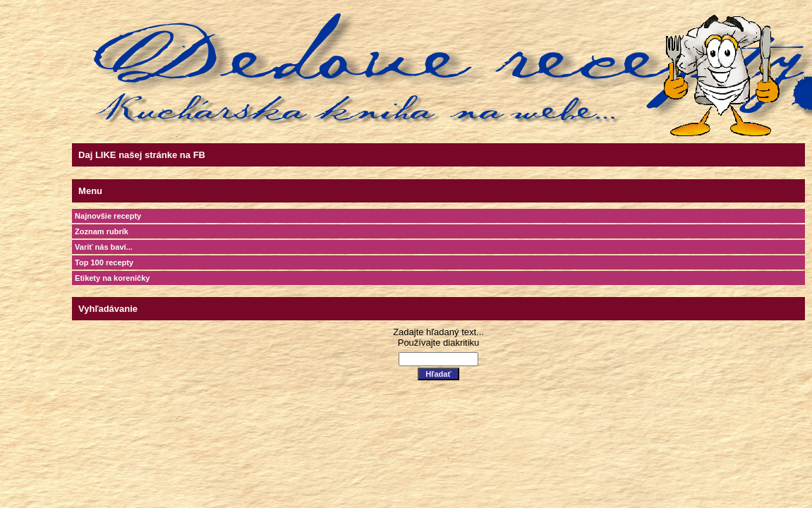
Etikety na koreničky (112, 278)
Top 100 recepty (104, 262)
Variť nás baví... (104, 247)
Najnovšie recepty (108, 216)
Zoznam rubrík (102, 231)
